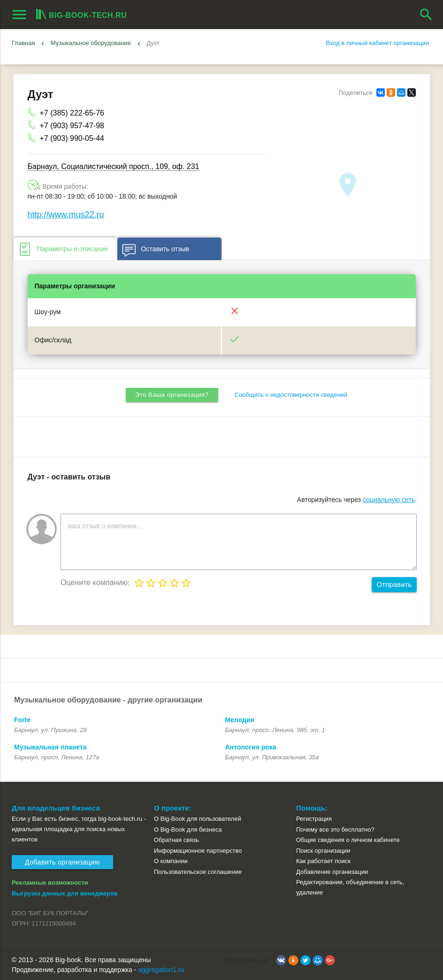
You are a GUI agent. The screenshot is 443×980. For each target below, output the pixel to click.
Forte (22, 720)
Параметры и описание (63, 249)
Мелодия (240, 720)
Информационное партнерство (198, 851)
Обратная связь (176, 840)
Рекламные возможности (50, 883)
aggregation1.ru (161, 970)
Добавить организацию (62, 862)
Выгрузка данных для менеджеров (65, 893)
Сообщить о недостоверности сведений (291, 395)
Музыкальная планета (50, 747)
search (426, 15)
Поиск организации (323, 851)
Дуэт (153, 43)
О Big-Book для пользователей (198, 819)
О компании (171, 861)
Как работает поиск (323, 861)
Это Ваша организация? (172, 395)
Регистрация (314, 819)
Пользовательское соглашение (198, 872)
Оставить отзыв (155, 249)
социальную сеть (389, 500)
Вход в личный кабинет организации (377, 43)
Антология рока (251, 747)
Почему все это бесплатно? (335, 830)
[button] (281, 960)
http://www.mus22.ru (66, 215)
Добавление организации (332, 872)
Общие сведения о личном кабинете (348, 840)
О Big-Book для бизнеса (188, 830)
